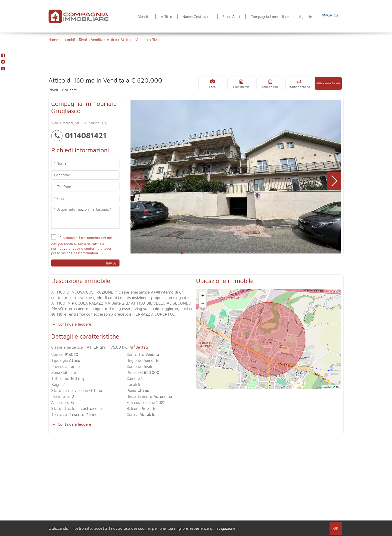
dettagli (142, 347)
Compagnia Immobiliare (270, 17)
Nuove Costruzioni (197, 17)
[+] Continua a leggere (71, 324)
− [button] (203, 304)
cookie (144, 528)
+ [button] (203, 296)
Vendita (144, 17)
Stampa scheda (301, 83)
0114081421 (79, 135)
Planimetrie (245, 83)
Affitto (166, 17)
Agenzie (305, 17)
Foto (217, 83)
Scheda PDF (273, 83)
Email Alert (231, 17)
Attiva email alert (329, 83)
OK (336, 528)
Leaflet (327, 387)
